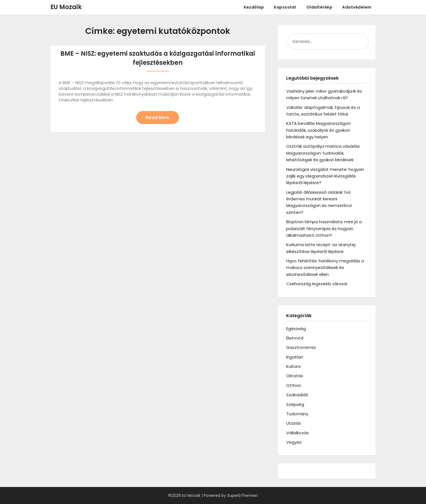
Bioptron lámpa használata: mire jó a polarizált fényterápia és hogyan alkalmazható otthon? (324, 228)
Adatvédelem (357, 7)
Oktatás (295, 376)
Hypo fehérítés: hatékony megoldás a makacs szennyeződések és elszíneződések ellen (325, 268)
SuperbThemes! (243, 495)
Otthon (294, 385)
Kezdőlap (254, 7)
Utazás (294, 423)
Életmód (295, 338)
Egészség (296, 329)
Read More (158, 118)
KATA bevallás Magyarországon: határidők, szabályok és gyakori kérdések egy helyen (319, 130)
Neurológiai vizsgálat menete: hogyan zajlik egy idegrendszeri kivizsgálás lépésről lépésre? (325, 176)
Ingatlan (295, 357)
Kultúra (293, 366)
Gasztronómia (301, 347)
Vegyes (294, 442)
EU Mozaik (66, 7)
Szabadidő (297, 395)
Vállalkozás (298, 433)
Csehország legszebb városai (317, 284)
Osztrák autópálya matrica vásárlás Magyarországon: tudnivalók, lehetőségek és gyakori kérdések (323, 153)
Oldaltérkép (319, 7)
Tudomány (297, 414)
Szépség (295, 404)
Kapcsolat (285, 7)
